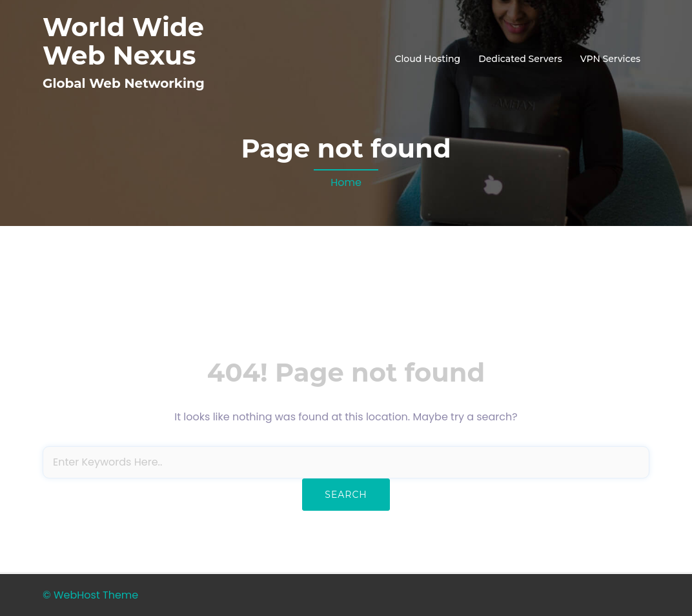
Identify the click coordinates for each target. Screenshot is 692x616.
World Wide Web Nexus (123, 41)
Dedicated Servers (520, 59)
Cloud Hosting (427, 59)
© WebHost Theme (90, 595)
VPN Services (610, 59)
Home (346, 182)
